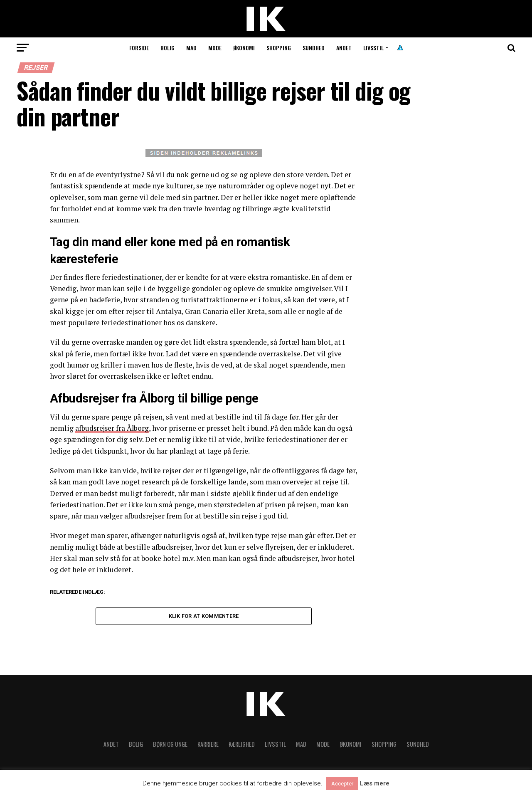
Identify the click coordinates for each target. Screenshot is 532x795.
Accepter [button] (342, 784)
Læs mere (375, 784)
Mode (215, 48)
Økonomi (244, 48)
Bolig (167, 48)
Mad (191, 48)
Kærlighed (242, 745)
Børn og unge (170, 745)
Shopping (279, 48)
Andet (344, 48)
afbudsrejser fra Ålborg (113, 428)
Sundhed (314, 48)
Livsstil (373, 48)
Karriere (208, 745)
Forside (139, 48)
